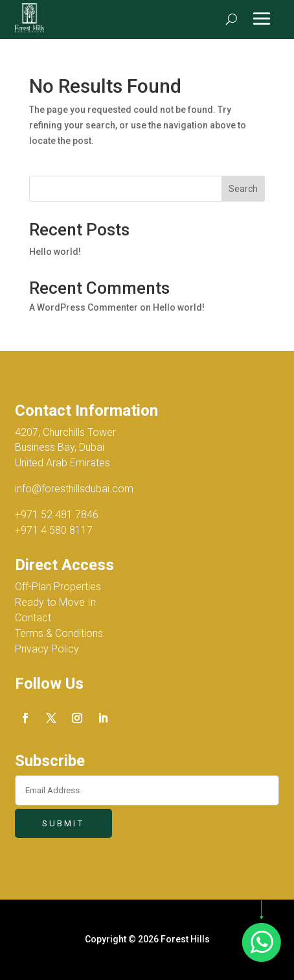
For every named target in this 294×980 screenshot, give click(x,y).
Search (243, 189)
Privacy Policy (47, 649)
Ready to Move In (55, 602)
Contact (33, 618)
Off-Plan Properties (58, 587)
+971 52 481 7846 (57, 515)
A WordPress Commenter (84, 307)
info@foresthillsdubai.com (74, 489)
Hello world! (55, 252)
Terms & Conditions (59, 633)
